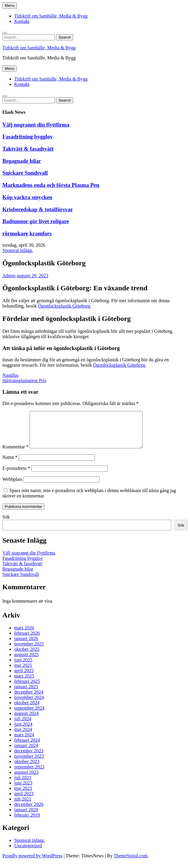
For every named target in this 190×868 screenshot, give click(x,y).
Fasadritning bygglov (28, 137)
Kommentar (15, 454)
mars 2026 (24, 635)
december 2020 (29, 811)
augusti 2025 (26, 662)
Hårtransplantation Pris (24, 381)
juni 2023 (23, 790)
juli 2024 (23, 726)
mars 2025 (24, 683)
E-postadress (16, 475)
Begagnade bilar (22, 161)
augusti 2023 (26, 779)
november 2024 (29, 704)
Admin (9, 276)
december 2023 (29, 758)
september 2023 (29, 774)
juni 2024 (23, 731)
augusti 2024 (26, 720)
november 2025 (29, 651)
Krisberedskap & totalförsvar (38, 209)
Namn (10, 464)
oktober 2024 (27, 710)
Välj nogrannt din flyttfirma (36, 125)
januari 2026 (26, 646)
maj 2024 (23, 737)
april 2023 (24, 801)
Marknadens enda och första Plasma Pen (51, 185)
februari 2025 (27, 688)
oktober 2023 (27, 769)
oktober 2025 (27, 656)
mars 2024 (24, 742)
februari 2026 (27, 640)
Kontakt (22, 21)
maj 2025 (23, 672)
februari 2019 (27, 822)
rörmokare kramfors (27, 233)
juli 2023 (23, 785)
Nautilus (10, 375)
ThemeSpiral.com (130, 863)
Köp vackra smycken (27, 197)
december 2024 (29, 699)
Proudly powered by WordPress (32, 863)
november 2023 (29, 763)
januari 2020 (26, 817)
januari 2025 (26, 694)
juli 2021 (23, 806)
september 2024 (29, 715)
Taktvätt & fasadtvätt (28, 149)
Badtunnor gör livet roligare (36, 221)
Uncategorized (28, 853)
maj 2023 (23, 795)
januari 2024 (26, 753)
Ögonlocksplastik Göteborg (64, 306)
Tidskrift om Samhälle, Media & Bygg (51, 16)
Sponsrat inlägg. (18, 250)
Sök (6, 524)
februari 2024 (27, 747)
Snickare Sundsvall (25, 173)
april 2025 (24, 678)
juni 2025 (23, 667)
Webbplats (12, 486)
